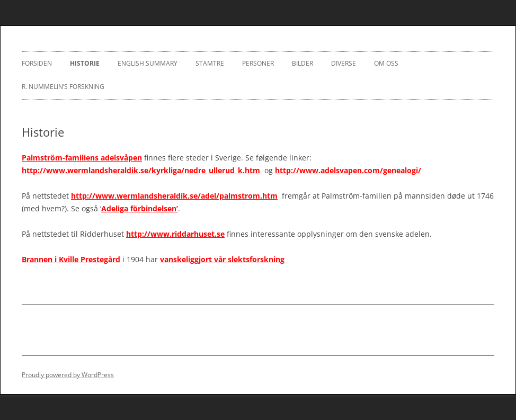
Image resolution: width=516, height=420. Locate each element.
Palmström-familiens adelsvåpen (82, 158)
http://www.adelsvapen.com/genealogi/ (348, 170)
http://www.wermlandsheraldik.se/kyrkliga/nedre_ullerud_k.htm (141, 170)
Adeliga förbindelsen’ (140, 208)
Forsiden (37, 63)
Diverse (344, 63)
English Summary (148, 63)
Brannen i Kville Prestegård (71, 259)
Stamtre (210, 63)
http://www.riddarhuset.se (175, 234)
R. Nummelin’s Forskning (63, 87)
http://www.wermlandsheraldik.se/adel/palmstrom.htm (174, 196)
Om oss (386, 63)
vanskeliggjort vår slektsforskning (222, 259)
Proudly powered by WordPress (68, 375)
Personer (258, 63)
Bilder (303, 63)
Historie (85, 63)
